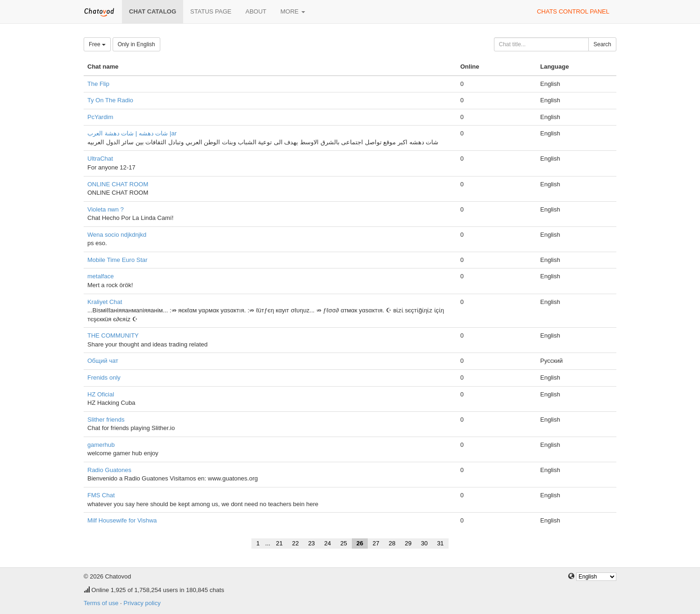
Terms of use (101, 603)
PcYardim (100, 117)
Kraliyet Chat (105, 302)
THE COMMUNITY (113, 335)
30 (424, 543)
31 (440, 543)
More (293, 11)
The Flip (98, 84)
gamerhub (101, 445)
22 (295, 543)
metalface (100, 276)
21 (279, 543)
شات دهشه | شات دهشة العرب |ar (132, 133)
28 (392, 543)
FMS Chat (101, 495)
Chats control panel (573, 11)
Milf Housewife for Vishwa (122, 520)
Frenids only (104, 378)
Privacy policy (142, 603)
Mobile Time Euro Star (118, 260)
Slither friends (106, 420)
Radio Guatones (109, 470)
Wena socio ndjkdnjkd (117, 235)
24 (328, 543)
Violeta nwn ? (106, 209)
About (256, 11)
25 (343, 543)
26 (360, 543)
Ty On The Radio (110, 100)
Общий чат (103, 361)
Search (602, 44)
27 (376, 543)
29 (408, 543)
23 (311, 543)
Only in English (136, 44)
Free (97, 44)
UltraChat (100, 159)
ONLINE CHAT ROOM (118, 184)
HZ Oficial (101, 394)
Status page (211, 11)
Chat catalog (153, 11)
